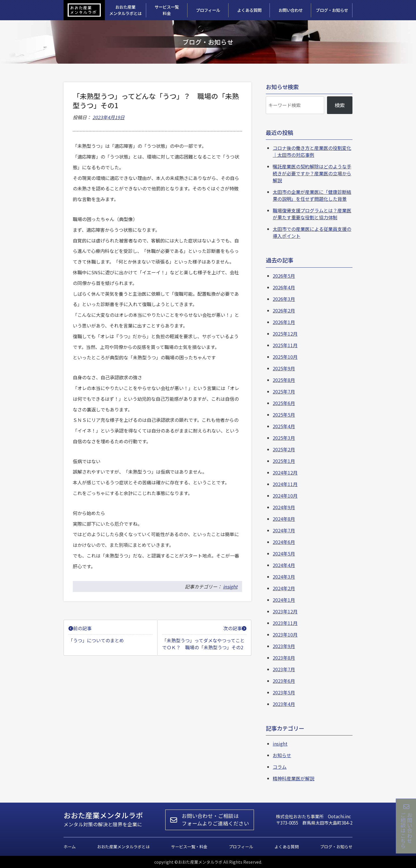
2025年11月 (285, 345)
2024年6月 (284, 542)
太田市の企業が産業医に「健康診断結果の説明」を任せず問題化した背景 (312, 195)
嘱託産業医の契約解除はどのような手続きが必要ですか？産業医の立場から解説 (312, 173)
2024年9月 (284, 507)
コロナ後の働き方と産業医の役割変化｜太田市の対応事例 (312, 151)
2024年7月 (284, 530)
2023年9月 (284, 646)
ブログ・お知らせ (336, 847)
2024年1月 (284, 600)
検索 (340, 105)
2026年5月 (284, 276)
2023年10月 (285, 635)
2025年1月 (284, 461)
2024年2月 (284, 588)
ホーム (70, 847)
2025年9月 (284, 368)
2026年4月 (284, 287)
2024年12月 (285, 472)
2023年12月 (285, 611)
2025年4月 (284, 426)
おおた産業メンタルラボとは (123, 847)
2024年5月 (284, 553)
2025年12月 (285, 334)
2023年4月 (284, 704)
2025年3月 (284, 438)
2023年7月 (284, 669)
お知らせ (282, 755)
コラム (280, 767)
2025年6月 (284, 403)
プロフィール (241, 847)
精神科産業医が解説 (294, 778)
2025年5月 (284, 415)
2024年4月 (284, 565)
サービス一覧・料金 (189, 847)
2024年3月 (284, 577)
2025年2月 (284, 449)
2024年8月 (284, 519)
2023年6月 (284, 681)
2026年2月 (284, 310)
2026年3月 (284, 299)
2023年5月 (284, 692)
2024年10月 (285, 496)
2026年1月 (284, 322)
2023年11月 (285, 623)
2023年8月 (284, 658)
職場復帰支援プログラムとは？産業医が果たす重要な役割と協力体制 (312, 214)
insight (230, 586)
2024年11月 (285, 484)
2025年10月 (285, 357)
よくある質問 (287, 847)
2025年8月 (284, 380)
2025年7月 (284, 391)
